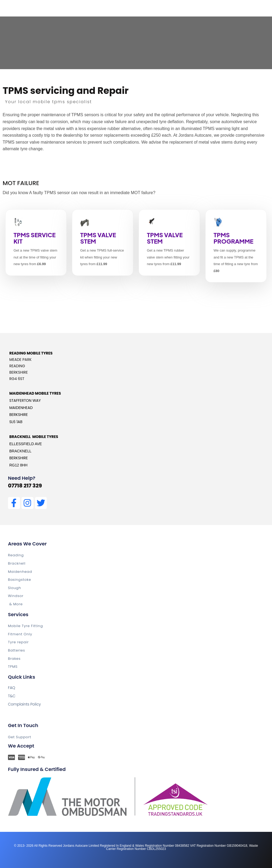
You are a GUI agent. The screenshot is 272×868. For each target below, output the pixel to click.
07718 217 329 (25, 486)
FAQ (12, 688)
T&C (12, 696)
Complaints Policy (24, 704)
